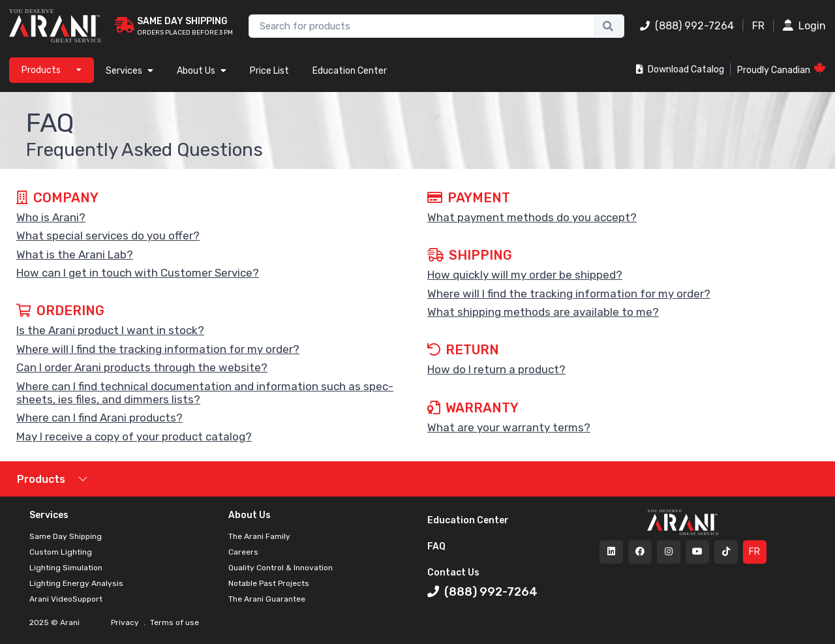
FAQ (436, 546)
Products (41, 479)
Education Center (350, 71)
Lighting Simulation (66, 568)
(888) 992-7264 (687, 26)
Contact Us (453, 573)
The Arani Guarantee (267, 599)
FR (758, 26)
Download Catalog (680, 69)
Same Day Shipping (66, 536)
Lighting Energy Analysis (76, 583)
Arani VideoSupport (66, 599)
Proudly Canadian (782, 69)
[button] (212, 217)
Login (804, 26)
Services (129, 71)
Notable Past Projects (269, 583)
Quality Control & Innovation (281, 568)
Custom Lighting (61, 552)
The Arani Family (259, 536)
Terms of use (174, 622)
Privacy (126, 622)
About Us (202, 71)
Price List (269, 71)
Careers (243, 552)
